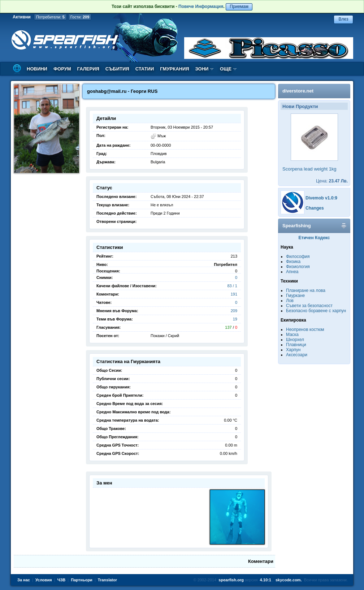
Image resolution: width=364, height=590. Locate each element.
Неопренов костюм (305, 330)
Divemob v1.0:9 (321, 198)
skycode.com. (289, 580)
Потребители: (50, 17)
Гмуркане (295, 296)
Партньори (82, 580)
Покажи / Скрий (165, 336)
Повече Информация (201, 7)
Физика (293, 262)
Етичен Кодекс (314, 238)
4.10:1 (266, 580)
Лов (290, 301)
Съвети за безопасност (309, 306)
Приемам (239, 7)
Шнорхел (295, 340)
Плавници (296, 345)
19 (235, 319)
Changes (315, 208)
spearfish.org (231, 580)
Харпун (293, 350)
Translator (107, 580)
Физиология (298, 267)
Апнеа (292, 272)
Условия (44, 580)
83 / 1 (232, 286)
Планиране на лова (306, 290)
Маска (292, 335)
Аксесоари (297, 355)
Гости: (80, 17)
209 (234, 311)
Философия (298, 257)
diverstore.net (298, 91)
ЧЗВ (62, 580)
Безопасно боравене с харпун (316, 311)
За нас (24, 580)
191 (234, 294)
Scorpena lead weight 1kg (309, 169)
